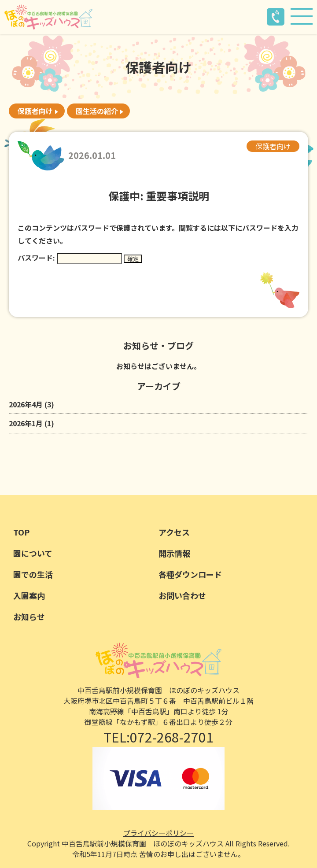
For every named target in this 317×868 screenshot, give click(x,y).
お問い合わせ (182, 595)
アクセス (174, 532)
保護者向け (35, 111)
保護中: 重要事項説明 (159, 196)
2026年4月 (26, 404)
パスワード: (70, 258)
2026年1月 (26, 423)
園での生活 (33, 574)
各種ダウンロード (190, 574)
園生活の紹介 (97, 111)
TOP (21, 532)
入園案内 (29, 595)
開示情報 (174, 553)
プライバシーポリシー (158, 833)
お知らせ (29, 617)
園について (33, 553)
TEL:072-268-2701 (158, 737)
